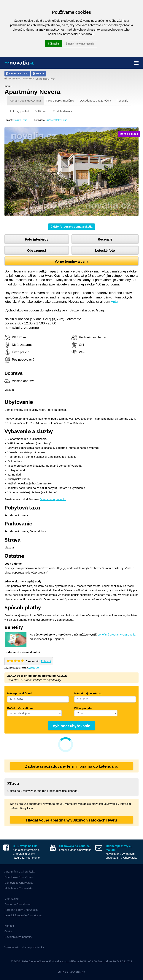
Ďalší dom (41, 111)
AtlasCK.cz (34, 668)
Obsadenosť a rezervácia (95, 101)
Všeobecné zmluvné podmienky (24, 947)
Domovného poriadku (53, 499)
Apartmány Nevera (32, 92)
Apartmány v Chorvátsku (20, 872)
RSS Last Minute (71, 972)
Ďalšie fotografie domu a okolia (71, 227)
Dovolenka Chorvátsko (19, 877)
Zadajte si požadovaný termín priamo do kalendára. (72, 766)
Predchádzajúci (62, 111)
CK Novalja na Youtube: (75, 846)
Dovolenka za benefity (18, 937)
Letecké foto (105, 251)
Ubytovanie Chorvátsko (19, 883)
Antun (115, 302)
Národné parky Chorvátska (21, 910)
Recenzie (122, 101)
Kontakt (9, 926)
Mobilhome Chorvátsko (19, 888)
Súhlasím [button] (54, 44)
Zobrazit (46, 661)
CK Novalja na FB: (25, 846)
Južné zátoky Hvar (45, 79)
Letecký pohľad (20, 111)
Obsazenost (36, 251)
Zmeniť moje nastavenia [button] (80, 44)
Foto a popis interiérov (60, 101)
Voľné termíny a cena (72, 262)
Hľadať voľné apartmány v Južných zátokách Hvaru (72, 820)
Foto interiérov (36, 239)
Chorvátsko (12, 899)
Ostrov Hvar (28, 79)
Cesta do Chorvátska (18, 904)
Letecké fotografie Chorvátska (23, 915)
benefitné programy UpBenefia (116, 634)
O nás (8, 931)
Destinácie (14, 79)
